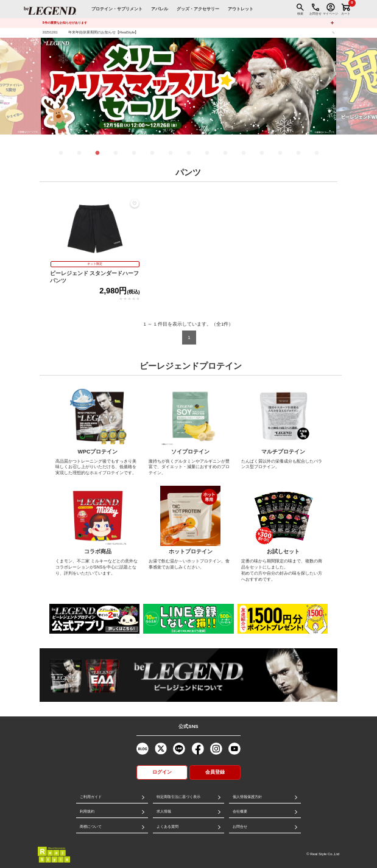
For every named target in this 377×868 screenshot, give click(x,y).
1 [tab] (61, 153)
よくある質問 (167, 827)
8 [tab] (189, 153)
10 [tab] (225, 153)
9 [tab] (207, 153)
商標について (91, 827)
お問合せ (240, 827)
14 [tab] (298, 153)
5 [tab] (134, 153)
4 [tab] (116, 153)
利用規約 (87, 811)
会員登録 (215, 772)
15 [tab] (317, 153)
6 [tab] (152, 153)
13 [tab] (280, 153)
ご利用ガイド (91, 797)
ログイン (162, 772)
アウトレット (241, 9)
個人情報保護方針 (247, 797)
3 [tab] (97, 153)
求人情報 (164, 811)
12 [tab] (262, 153)
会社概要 (240, 811)
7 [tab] (171, 153)
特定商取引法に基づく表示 (178, 797)
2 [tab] (79, 153)
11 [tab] (244, 153)
